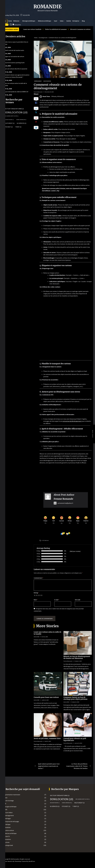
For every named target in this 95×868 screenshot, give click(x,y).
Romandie (48, 7)
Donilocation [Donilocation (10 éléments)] (16, 112)
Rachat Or (7, 836)
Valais (62, 21)
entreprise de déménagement (72, 421)
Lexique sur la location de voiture (14, 56)
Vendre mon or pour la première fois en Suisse (16, 43)
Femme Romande (38, 92)
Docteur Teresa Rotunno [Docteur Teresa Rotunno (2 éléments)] (14, 109)
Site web (78, 600)
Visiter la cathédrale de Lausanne (35, 29)
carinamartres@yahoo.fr (63, 503)
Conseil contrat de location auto (14, 50)
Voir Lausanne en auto (80, 29)
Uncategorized (8, 845)
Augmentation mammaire (12, 795)
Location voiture (9, 830)
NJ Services (46, 540)
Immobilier (7, 827)
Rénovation (7, 839)
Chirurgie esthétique (29, 21)
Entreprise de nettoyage (11, 821)
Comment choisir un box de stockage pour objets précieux (75, 698)
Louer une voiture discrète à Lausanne (15, 69)
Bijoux (5, 798)
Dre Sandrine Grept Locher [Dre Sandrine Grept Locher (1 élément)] (11, 116)
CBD (5, 804)
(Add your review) (75, 551)
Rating (36, 593)
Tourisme (6, 842)
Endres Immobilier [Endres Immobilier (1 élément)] (21, 120)
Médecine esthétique (45, 21)
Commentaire (38, 578)
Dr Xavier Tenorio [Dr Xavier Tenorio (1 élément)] (9, 120)
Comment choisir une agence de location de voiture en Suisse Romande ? (16, 76)
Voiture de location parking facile (14, 63)
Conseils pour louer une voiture (46, 697)
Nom (36, 600)
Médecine (17, 21)
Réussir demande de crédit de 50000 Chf (16, 92)
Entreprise (76, 21)
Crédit (5, 810)
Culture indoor (8, 812)
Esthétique (7, 824)
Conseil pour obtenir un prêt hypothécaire (75, 739)
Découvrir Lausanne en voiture (59, 29)
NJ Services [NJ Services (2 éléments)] (22, 123)
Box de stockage (9, 801)
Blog (83, 21)
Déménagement (9, 815)
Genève (69, 21)
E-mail (57, 600)
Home (10, 21)
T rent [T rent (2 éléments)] (18, 127)
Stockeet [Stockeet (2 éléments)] (8, 127)
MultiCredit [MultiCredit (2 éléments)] (9, 123)
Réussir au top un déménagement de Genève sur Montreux (77, 657)
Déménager (7, 818)
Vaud (56, 21)
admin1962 (36, 637)
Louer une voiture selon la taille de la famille (47, 633)
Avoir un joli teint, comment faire (47, 738)
